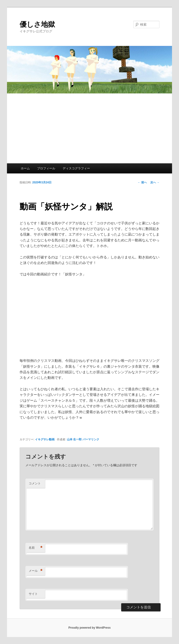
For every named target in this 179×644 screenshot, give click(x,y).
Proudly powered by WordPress (89, 628)
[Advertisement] (89, 128)
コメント (35, 483)
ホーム (25, 168)
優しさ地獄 (37, 24)
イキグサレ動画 (45, 439)
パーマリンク (91, 439)
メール (36, 571)
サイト (33, 594)
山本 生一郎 (74, 439)
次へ (155, 182)
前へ (142, 182)
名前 (36, 548)
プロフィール (46, 168)
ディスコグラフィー (76, 168)
